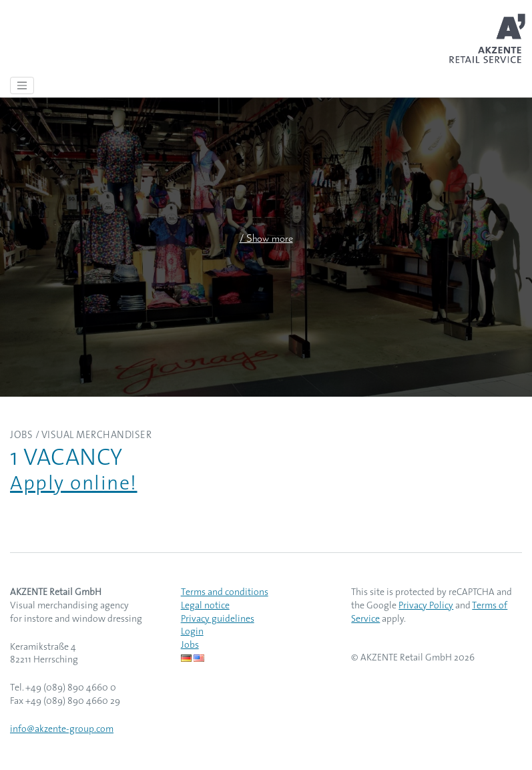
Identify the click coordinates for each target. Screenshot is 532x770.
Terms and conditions (225, 593)
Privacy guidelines (218, 619)
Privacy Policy (426, 606)
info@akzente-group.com (62, 730)
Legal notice (205, 606)
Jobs (190, 645)
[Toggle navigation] (22, 85)
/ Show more (266, 239)
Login (192, 632)
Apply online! (74, 485)
